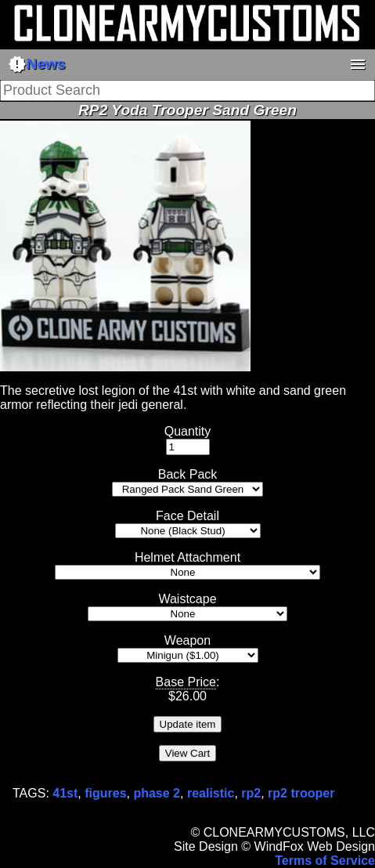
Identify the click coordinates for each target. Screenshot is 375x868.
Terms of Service (325, 861)
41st (65, 793)
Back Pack (188, 474)
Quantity (188, 431)
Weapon (187, 640)
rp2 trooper (301, 793)
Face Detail (187, 516)
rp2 (251, 793)
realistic (211, 793)
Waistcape (187, 599)
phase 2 (157, 793)
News (37, 64)
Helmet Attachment (187, 557)
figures (105, 793)
